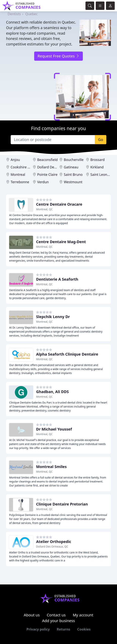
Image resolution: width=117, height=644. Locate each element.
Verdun (43, 182)
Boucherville (74, 160)
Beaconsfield (47, 160)
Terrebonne (20, 182)
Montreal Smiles (51, 467)
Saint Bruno (73, 174)
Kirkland (97, 167)
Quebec (31, 14)
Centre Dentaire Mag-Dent (61, 242)
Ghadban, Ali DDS (52, 392)
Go (101, 140)
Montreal (18, 174)
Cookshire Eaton (24, 167)
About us (32, 615)
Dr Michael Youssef (54, 429)
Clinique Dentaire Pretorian (62, 504)
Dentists (14, 14)
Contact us (56, 615)
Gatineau (71, 167)
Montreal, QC (44, 209)
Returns (64, 629)
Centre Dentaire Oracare (59, 204)
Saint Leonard (102, 174)
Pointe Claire (47, 174)
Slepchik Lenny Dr (53, 317)
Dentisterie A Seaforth (57, 279)
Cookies (84, 629)
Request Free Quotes (58, 56)
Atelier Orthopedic (54, 542)
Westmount (73, 182)
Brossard (98, 160)
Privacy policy (38, 629)
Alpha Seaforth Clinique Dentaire (67, 354)
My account (83, 615)
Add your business (59, 621)
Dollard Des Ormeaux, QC (52, 546)
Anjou (15, 160)
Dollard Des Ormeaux (55, 167)
